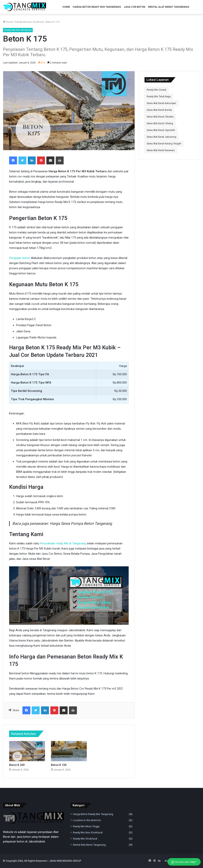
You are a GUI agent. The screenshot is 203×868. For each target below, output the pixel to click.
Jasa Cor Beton (135, 7)
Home (66, 7)
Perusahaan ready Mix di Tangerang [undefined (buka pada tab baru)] (63, 543)
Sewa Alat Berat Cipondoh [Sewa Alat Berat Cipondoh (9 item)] (161, 130)
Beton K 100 (59, 765)
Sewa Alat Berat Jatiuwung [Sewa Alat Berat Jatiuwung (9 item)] (161, 137)
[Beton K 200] (27, 751)
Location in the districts (87, 820)
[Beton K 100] (69, 751)
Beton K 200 (17, 765)
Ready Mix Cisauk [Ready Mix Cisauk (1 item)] (156, 90)
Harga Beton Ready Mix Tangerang (97, 7)
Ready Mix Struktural (85, 839)
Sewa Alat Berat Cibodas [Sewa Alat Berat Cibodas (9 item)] (160, 117)
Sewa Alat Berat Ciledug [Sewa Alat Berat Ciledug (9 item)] (160, 123)
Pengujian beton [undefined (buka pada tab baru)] (20, 258)
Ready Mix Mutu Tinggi (86, 826)
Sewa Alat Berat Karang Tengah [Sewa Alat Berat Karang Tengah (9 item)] (164, 144)
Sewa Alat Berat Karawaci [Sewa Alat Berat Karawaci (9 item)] (161, 150)
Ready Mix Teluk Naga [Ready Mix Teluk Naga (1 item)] (159, 97)
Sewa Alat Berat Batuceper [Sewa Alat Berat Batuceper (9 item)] (161, 103)
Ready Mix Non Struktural (29, 22)
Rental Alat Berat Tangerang (169, 7)
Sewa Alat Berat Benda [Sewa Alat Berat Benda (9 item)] (159, 110)
